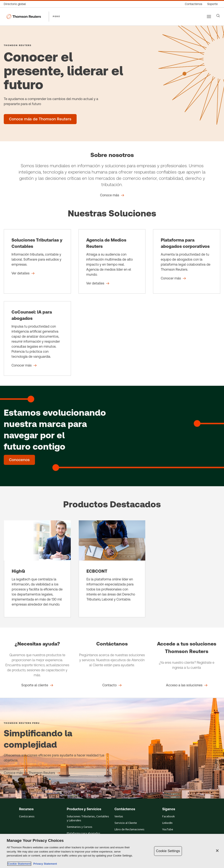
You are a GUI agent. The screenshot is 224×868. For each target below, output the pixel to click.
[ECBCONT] (112, 569)
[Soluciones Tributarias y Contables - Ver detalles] (37, 261)
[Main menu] (209, 17)
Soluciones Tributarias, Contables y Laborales (88, 818)
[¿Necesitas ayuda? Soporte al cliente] (37, 685)
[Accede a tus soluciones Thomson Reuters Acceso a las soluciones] (187, 685)
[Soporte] (212, 4)
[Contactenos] (194, 4)
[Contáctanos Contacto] (112, 685)
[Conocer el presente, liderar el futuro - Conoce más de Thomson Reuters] (40, 119)
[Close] (217, 851)
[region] (112, 851)
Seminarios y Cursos (80, 827)
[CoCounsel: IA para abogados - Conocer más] (37, 338)
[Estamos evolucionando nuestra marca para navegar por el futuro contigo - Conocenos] (19, 460)
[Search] (218, 16)
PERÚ (57, 16)
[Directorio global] (16, 4)
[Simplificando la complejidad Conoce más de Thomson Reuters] (32, 773)
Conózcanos (27, 817)
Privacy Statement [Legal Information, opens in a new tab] (44, 864)
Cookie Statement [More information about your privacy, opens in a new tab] (19, 864)
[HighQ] (37, 569)
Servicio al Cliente (126, 823)
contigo (49, 447)
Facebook (169, 817)
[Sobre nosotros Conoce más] (112, 195)
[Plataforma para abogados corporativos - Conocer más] (187, 261)
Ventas (119, 817)
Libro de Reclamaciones (129, 829)
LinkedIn (167, 823)
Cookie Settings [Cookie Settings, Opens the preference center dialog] (168, 851)
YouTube (168, 829)
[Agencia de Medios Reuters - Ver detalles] (112, 261)
